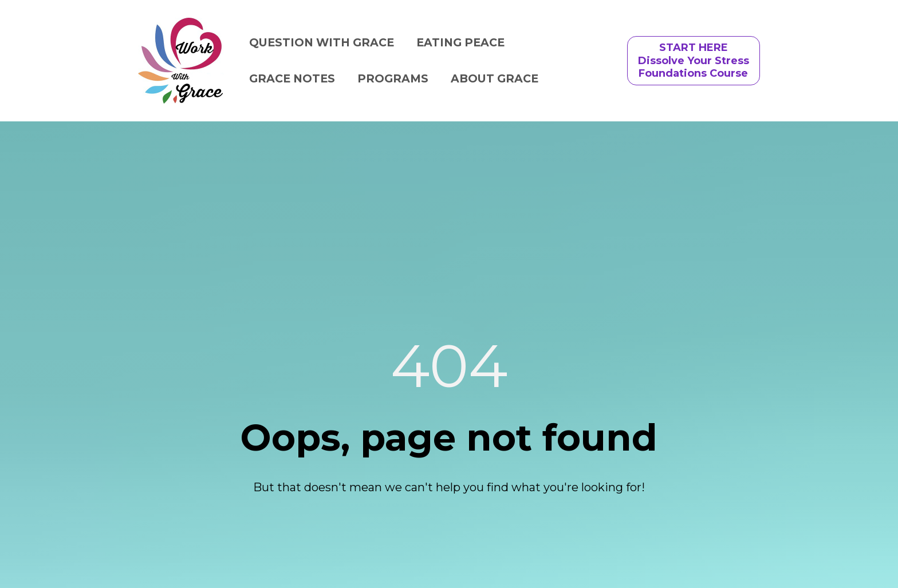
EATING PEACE (460, 42)
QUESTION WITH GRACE (322, 42)
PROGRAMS (393, 78)
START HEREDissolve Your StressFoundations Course (694, 60)
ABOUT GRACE (495, 78)
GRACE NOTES (292, 78)
